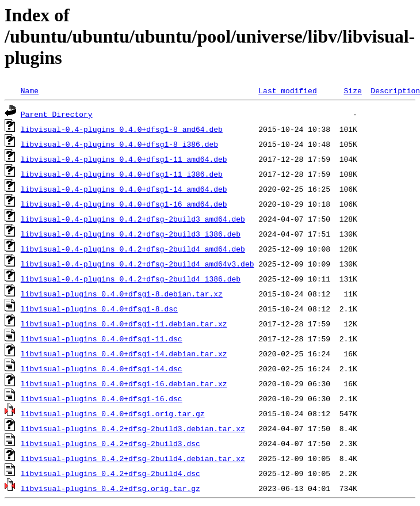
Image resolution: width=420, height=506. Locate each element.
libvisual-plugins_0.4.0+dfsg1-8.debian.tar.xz (122, 294)
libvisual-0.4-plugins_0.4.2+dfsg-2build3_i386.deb (131, 234)
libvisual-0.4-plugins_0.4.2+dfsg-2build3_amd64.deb (133, 219)
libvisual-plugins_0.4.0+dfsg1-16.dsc (102, 398)
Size (352, 90)
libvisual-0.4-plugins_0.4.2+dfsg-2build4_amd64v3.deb (138, 264)
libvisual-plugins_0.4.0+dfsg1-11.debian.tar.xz (124, 324)
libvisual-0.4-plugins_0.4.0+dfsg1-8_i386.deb (119, 144)
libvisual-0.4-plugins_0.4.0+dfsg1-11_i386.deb (122, 174)
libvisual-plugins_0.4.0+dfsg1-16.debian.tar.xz (124, 383)
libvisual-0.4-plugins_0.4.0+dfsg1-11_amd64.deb (124, 159)
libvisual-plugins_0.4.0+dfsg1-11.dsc (102, 338)
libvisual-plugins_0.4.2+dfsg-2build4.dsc (110, 473)
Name (30, 90)
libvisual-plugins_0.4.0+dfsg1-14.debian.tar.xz (124, 353)
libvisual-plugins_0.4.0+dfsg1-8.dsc (99, 309)
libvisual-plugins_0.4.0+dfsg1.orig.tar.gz (113, 413)
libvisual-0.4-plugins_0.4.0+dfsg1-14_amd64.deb (124, 189)
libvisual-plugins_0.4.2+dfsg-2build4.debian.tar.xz (133, 458)
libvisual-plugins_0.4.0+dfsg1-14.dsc (102, 368)
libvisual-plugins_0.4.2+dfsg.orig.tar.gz (110, 488)
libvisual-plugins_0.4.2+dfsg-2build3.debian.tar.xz (133, 428)
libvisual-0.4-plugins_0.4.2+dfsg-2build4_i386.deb (131, 279)
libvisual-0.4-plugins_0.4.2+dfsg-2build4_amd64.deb (133, 249)
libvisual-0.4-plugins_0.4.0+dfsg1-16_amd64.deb (124, 204)
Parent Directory (57, 114)
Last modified (287, 90)
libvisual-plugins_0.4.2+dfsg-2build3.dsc (110, 443)
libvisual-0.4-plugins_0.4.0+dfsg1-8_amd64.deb (122, 129)
